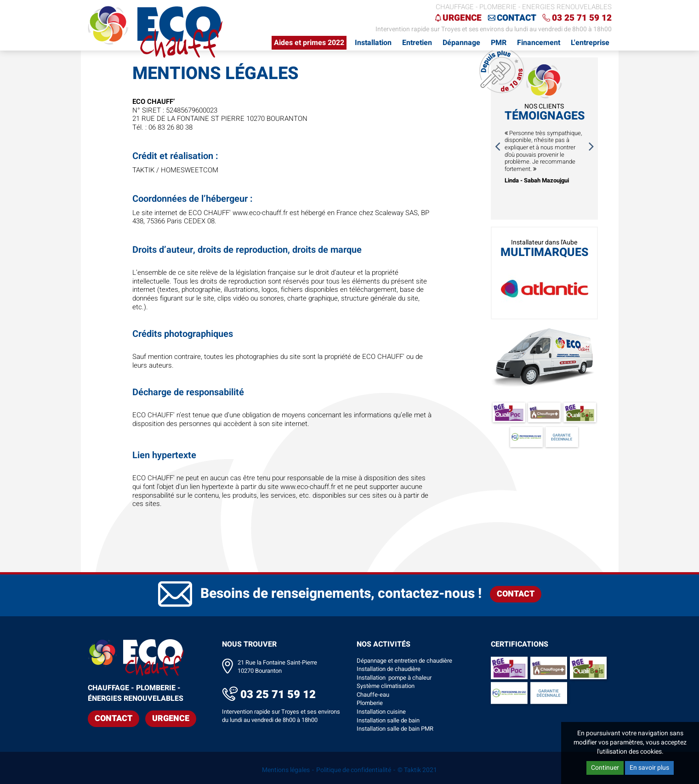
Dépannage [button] (461, 43)
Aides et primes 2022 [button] (309, 43)
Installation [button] (373, 43)
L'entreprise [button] (590, 43)
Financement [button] (539, 43)
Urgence (462, 18)
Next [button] (591, 146)
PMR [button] (499, 43)
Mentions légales (286, 770)
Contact (517, 18)
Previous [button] (497, 146)
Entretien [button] (417, 43)
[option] (544, 157)
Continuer (605, 768)
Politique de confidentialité (354, 770)
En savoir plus (649, 768)
